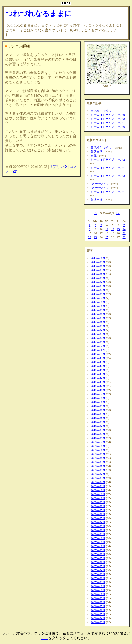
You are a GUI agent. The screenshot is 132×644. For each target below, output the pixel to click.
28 (124, 237)
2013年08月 (98, 266)
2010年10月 (98, 402)
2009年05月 (98, 470)
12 (113, 229)
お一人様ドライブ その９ (108, 115)
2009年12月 (98, 442)
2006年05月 (98, 614)
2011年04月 (98, 378)
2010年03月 (98, 430)
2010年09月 (98, 406)
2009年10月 (98, 450)
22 (90, 237)
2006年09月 (98, 598)
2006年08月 (98, 602)
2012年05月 (98, 326)
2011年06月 (98, 370)
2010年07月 (98, 414)
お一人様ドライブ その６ (108, 127)
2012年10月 (98, 306)
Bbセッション (100, 184)
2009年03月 (98, 478)
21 (124, 233)
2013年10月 (98, 258)
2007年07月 (98, 558)
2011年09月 (98, 358)
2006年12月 (98, 586)
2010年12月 (98, 394)
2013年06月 (98, 274)
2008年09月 (98, 502)
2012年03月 (98, 334)
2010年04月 (98, 426)
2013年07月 (98, 270)
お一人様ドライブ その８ (108, 119)
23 (95, 237)
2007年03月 (98, 574)
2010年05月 (98, 422)
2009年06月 (98, 466)
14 (124, 229)
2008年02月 (98, 530)
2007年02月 (98, 578)
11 (107, 229)
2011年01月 (98, 390)
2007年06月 (98, 562)
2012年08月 (98, 314)
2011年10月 (98, 354)
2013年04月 (98, 282)
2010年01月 (98, 438)
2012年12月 (98, 298)
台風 (94, 156)
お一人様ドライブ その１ (108, 168)
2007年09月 (98, 550)
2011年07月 (98, 366)
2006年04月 (98, 618)
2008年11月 (98, 494)
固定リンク (59, 167)
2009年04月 (98, 474)
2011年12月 (98, 346)
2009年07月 (98, 462)
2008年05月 (98, 518)
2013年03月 (98, 286)
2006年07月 (98, 606)
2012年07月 (98, 318)
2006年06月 (98, 610)
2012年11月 (98, 302)
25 (107, 237)
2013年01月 (98, 294)
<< (96, 213)
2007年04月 (98, 570)
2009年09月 (98, 454)
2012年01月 (98, 342)
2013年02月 (98, 290)
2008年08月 (98, 506)
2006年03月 (98, 622)
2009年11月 (98, 446)
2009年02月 (98, 482)
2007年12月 (98, 538)
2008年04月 (98, 522)
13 (118, 229)
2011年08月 (98, 362)
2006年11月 (98, 590)
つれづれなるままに (39, 14)
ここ (45, 638)
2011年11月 (98, 350)
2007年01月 (98, 582)
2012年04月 (98, 330)
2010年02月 (98, 434)
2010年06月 (98, 418)
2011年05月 (98, 374)
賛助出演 (97, 152)
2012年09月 (98, 310)
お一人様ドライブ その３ (108, 176)
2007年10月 (98, 546)
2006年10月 (98, 594)
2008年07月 (98, 510)
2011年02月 (98, 386)
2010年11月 (98, 398)
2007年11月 (98, 542)
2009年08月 (98, 458)
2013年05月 (98, 278)
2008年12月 (98, 490)
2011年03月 (98, 382)
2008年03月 (98, 526)
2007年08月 (98, 554)
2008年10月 (98, 498)
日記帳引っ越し (101, 111)
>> (118, 213)
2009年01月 (98, 486)
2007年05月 (98, 566)
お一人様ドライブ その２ (108, 160)
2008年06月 (98, 514)
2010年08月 (98, 410)
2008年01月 (98, 534)
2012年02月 (98, 338)
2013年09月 (98, 262)
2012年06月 (98, 322)
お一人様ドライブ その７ (108, 123)
